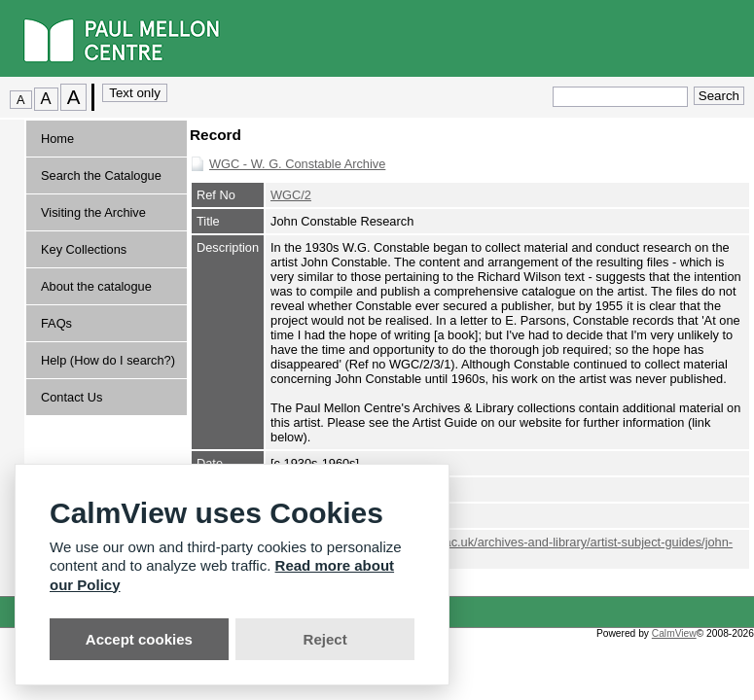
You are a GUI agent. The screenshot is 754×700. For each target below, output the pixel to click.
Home (57, 139)
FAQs (56, 323)
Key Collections (84, 249)
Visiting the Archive (93, 212)
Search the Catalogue (101, 175)
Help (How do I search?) (108, 360)
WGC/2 (291, 195)
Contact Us (72, 397)
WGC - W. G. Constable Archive (297, 164)
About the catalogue (96, 286)
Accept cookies (139, 639)
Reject (325, 639)
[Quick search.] (620, 97)
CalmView (674, 633)
